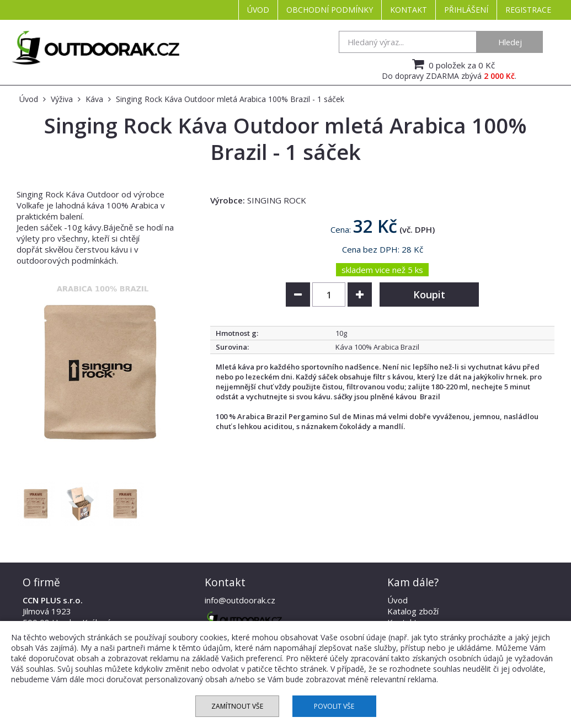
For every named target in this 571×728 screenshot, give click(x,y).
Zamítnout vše (237, 706)
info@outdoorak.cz (240, 600)
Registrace (528, 10)
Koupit (429, 295)
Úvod (258, 10)
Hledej (510, 42)
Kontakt (409, 10)
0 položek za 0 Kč (452, 64)
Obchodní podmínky (330, 10)
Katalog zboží (413, 611)
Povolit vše (334, 706)
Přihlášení (466, 10)
